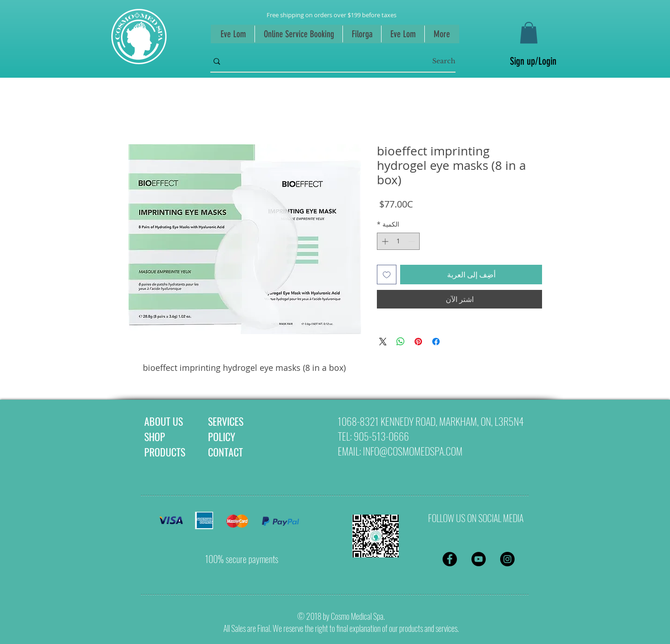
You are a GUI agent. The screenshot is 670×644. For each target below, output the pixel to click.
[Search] (348, 61)
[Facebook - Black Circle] (450, 559)
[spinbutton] (398, 241)
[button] (529, 33)
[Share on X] (383, 342)
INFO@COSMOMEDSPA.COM (413, 451)
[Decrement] (412, 241)
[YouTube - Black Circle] (479, 559)
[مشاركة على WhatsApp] (401, 342)
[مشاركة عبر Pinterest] (418, 342)
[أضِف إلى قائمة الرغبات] (387, 275)
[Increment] (384, 241)
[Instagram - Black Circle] (507, 559)
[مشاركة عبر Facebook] (436, 342)
